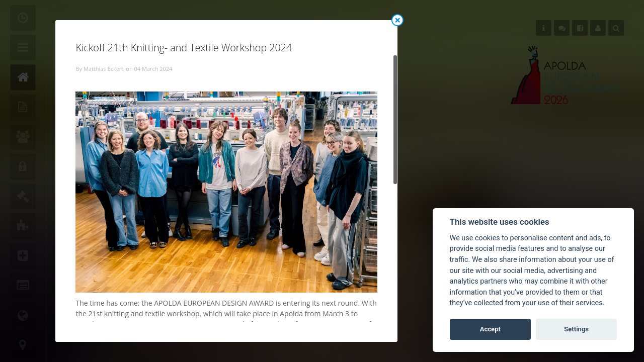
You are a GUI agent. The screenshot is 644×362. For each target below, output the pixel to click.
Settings (576, 329)
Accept (490, 329)
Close (397, 20)
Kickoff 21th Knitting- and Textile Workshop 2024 (184, 48)
